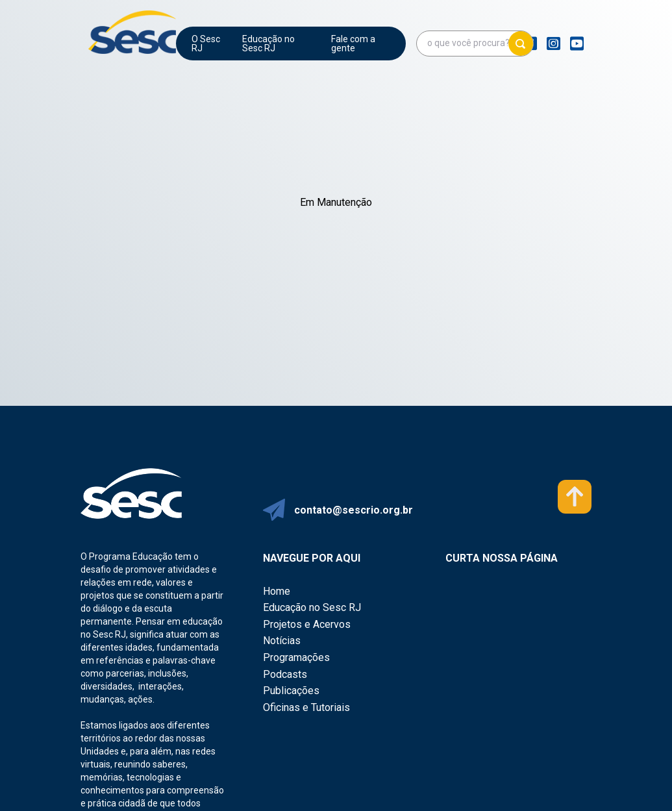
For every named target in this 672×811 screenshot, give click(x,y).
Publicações (291, 691)
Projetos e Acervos (307, 624)
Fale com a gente (353, 44)
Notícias (282, 641)
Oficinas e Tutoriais (306, 707)
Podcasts (285, 674)
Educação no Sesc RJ (268, 44)
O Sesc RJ (206, 44)
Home (277, 591)
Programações (296, 657)
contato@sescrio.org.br (354, 510)
